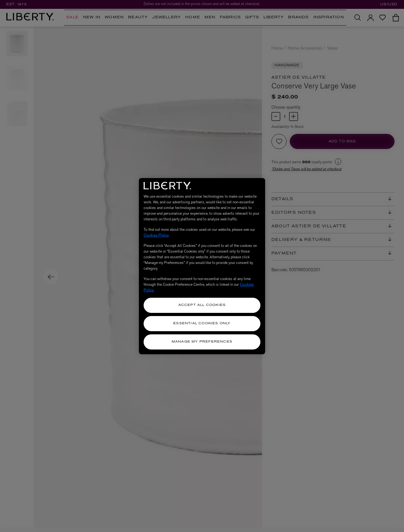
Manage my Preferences (202, 342)
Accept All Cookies (202, 305)
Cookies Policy (156, 235)
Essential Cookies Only (202, 323)
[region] (202, 266)
